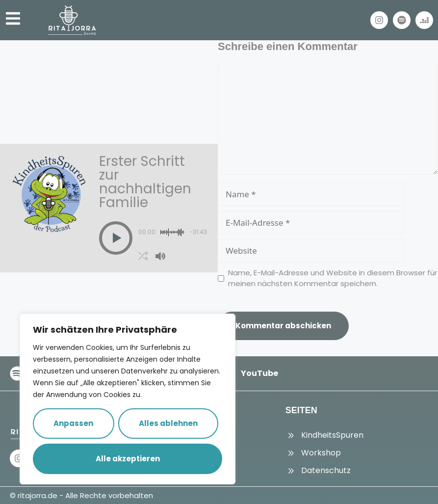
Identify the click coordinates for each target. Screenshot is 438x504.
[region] (128, 399)
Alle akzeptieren (128, 459)
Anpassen (73, 423)
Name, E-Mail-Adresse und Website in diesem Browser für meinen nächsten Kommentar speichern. (333, 278)
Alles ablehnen (168, 423)
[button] (116, 238)
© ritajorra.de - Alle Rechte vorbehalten (81, 495)
